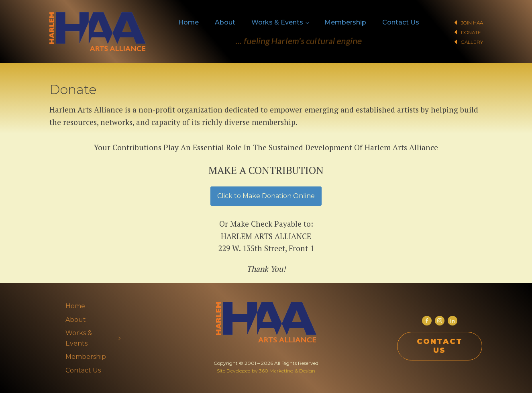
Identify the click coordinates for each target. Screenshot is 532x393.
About (225, 22)
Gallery (472, 42)
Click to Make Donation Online (266, 196)
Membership (345, 22)
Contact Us (401, 22)
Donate (471, 32)
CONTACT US (440, 346)
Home (189, 22)
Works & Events (277, 22)
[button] (457, 23)
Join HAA (472, 23)
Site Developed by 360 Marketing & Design (266, 371)
